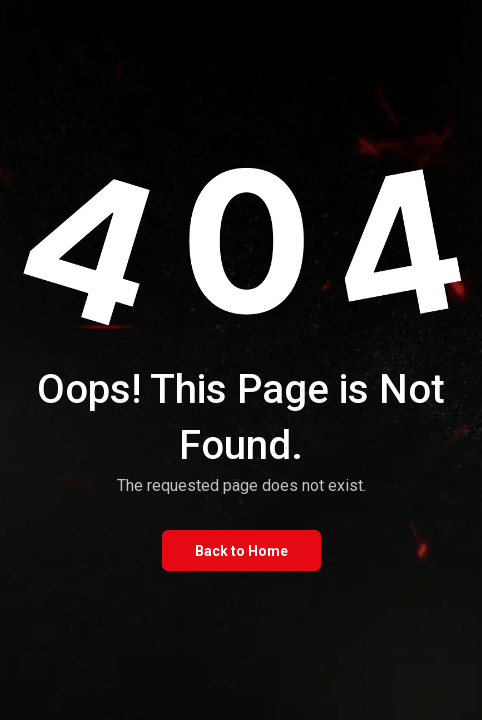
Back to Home (241, 551)
